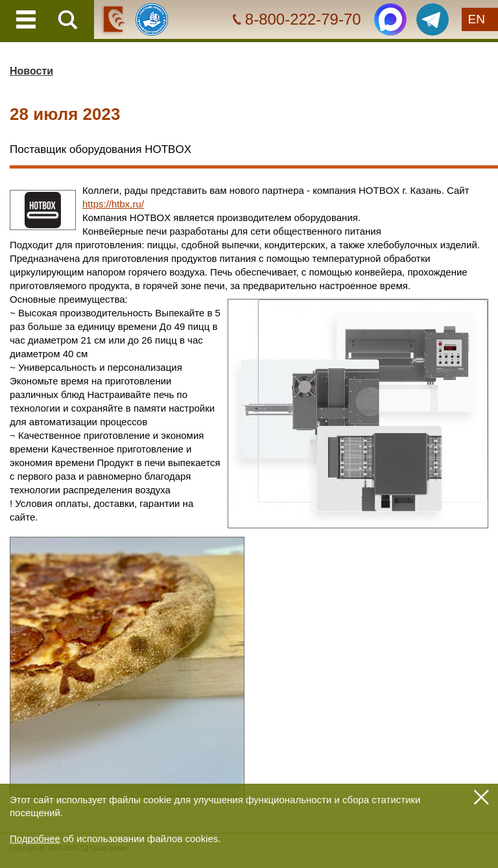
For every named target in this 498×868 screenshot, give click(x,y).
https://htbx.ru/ (113, 204)
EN (477, 19)
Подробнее (35, 839)
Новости (31, 71)
